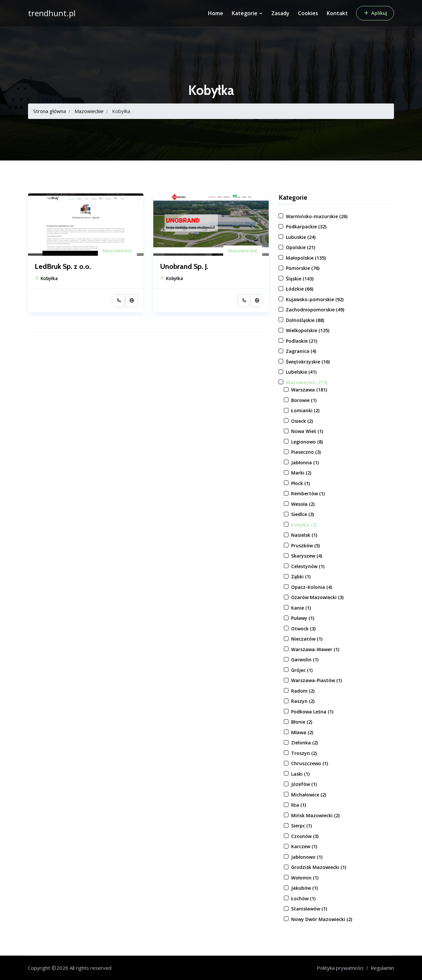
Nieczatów (307, 639)
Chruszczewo (310, 763)
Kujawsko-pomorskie (315, 299)
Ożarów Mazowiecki (317, 597)
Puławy (303, 618)
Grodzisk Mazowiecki (319, 867)
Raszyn (303, 701)
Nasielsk (304, 535)
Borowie (304, 400)
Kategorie (247, 13)
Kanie (301, 608)
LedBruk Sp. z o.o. (63, 267)
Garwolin (305, 660)
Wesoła (303, 504)
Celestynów (308, 566)
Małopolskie (306, 258)
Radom (303, 691)
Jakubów (304, 888)
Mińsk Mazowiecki (315, 815)
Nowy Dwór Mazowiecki (322, 919)
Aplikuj (375, 13)
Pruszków (305, 546)
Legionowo (307, 442)
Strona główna (50, 111)
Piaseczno (306, 452)
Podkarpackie (306, 227)
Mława (302, 732)
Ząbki (301, 576)
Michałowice (309, 795)
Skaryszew (307, 556)
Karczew (304, 846)
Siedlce (302, 514)
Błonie (302, 722)
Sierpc (301, 826)
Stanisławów (309, 909)
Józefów (304, 784)
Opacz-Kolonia (312, 587)
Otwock (303, 629)
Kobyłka (49, 278)
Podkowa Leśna (312, 712)
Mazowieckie (89, 111)
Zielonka (304, 743)
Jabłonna (305, 462)
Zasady (280, 13)
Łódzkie (300, 289)
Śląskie (300, 279)
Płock (301, 483)
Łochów (303, 898)
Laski (300, 774)
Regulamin (382, 968)
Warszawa (309, 390)
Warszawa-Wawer (315, 649)
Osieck (302, 421)
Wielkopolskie (308, 330)
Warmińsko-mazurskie (317, 216)
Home (216, 13)
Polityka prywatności (340, 968)
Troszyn (304, 753)
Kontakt (337, 13)
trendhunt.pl (52, 13)
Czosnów (305, 836)
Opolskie (301, 247)
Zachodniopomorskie (315, 310)
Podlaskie (301, 341)
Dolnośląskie (305, 320)
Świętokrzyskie (308, 362)
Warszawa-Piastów (316, 680)
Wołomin (305, 878)
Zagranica (301, 351)
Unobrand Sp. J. (184, 267)
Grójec (302, 670)
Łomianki (305, 410)
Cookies (308, 13)
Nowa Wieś (307, 431)
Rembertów (308, 493)
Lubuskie (301, 237)
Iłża (299, 805)
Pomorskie (303, 268)
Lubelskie (301, 372)
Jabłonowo (307, 857)
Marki (301, 473)
